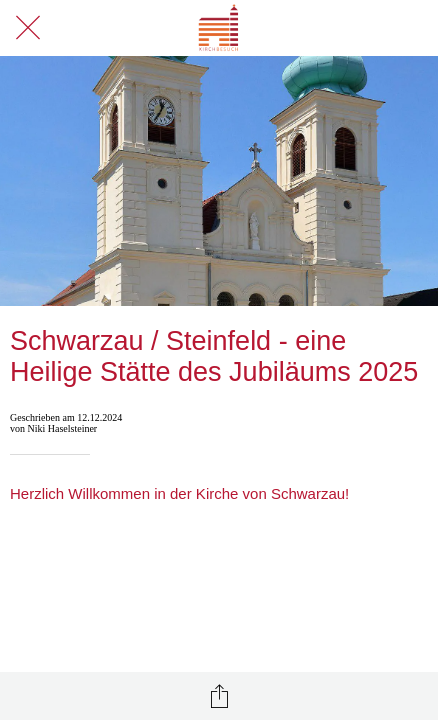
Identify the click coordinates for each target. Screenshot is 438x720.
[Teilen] (219, 696)
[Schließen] (28, 28)
